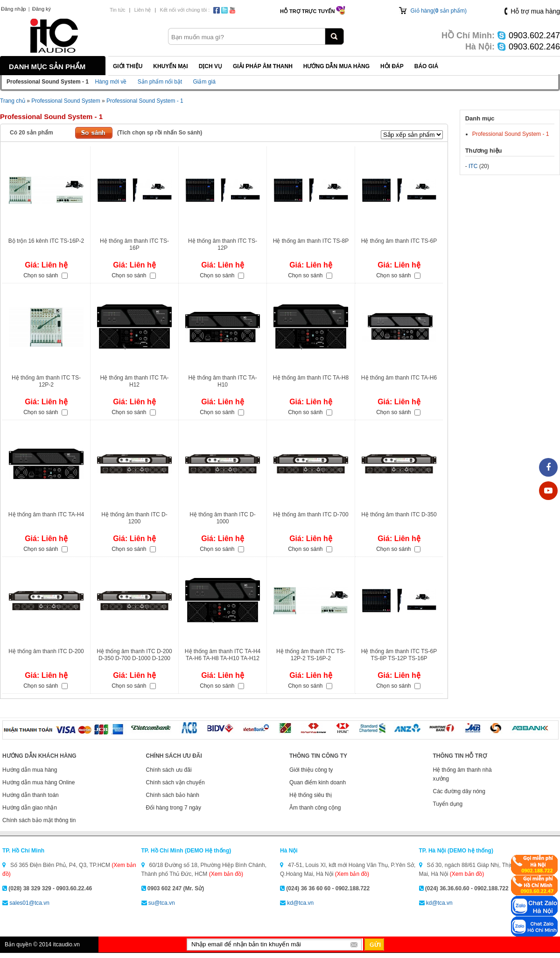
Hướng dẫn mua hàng (336, 66)
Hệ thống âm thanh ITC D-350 (399, 514)
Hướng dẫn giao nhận (30, 808)
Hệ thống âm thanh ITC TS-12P (223, 244)
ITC (473, 166)
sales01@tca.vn (29, 903)
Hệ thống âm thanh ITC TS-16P (134, 244)
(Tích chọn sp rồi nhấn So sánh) (160, 133)
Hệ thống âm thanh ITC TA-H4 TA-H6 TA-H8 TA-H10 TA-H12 (223, 655)
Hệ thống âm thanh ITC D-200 (46, 651)
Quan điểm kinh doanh (318, 782)
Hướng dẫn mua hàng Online (38, 782)
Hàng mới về (111, 82)
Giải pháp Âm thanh (263, 66)
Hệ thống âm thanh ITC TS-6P (399, 241)
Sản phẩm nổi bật (160, 82)
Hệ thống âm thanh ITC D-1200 (134, 518)
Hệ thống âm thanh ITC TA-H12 (135, 381)
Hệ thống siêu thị (311, 795)
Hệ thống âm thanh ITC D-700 (311, 514)
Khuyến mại (170, 66)
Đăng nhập (14, 9)
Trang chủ (13, 101)
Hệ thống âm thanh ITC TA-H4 (46, 514)
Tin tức (118, 10)
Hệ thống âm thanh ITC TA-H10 (223, 381)
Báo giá (426, 66)
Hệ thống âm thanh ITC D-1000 (222, 518)
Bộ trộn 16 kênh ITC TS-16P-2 (46, 241)
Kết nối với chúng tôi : (185, 10)
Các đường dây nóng (459, 791)
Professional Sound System (66, 101)
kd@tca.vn (300, 903)
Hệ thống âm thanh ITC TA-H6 (399, 378)
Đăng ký (42, 9)
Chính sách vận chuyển (175, 782)
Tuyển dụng (448, 804)
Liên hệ (142, 10)
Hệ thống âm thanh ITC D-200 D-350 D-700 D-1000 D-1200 (134, 655)
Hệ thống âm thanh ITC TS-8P (311, 241)
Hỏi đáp (392, 66)
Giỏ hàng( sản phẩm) (439, 11)
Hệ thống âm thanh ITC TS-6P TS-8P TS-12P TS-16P (399, 655)
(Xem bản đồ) (226, 874)
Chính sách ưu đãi (169, 770)
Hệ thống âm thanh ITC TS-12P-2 (46, 381)
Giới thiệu (128, 66)
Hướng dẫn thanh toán (31, 795)
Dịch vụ (210, 66)
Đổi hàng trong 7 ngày (174, 808)
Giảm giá (204, 82)
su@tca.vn (162, 903)
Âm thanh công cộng (315, 808)
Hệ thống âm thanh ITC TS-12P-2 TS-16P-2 (311, 655)
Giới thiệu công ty (311, 770)
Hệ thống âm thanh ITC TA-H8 (311, 378)
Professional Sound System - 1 (145, 101)
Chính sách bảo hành (173, 795)
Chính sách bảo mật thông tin (39, 820)
